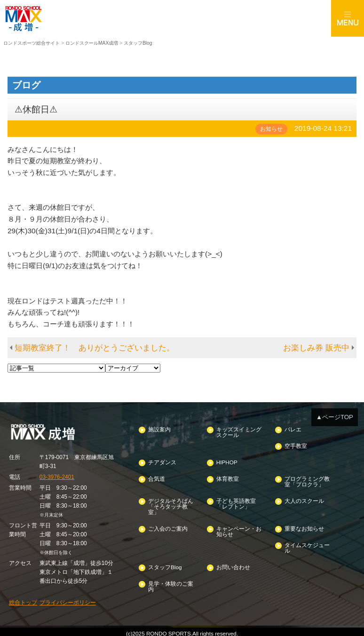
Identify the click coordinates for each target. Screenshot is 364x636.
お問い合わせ (233, 564)
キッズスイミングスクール (239, 432)
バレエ (293, 429)
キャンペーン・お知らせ (239, 529)
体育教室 (228, 478)
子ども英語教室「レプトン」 (236, 502)
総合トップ (23, 600)
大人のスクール (304, 499)
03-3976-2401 (57, 476)
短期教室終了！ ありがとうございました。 (95, 347)
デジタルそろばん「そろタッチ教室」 (171, 505)
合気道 (157, 478)
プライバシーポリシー (68, 600)
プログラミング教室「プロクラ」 (307, 481)
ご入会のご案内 (168, 527)
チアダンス (162, 461)
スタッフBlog (165, 564)
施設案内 (159, 429)
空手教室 (295, 445)
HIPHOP (227, 461)
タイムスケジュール (307, 545)
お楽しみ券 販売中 (316, 347)
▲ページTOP (335, 417)
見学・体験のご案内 (171, 584)
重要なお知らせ (304, 527)
